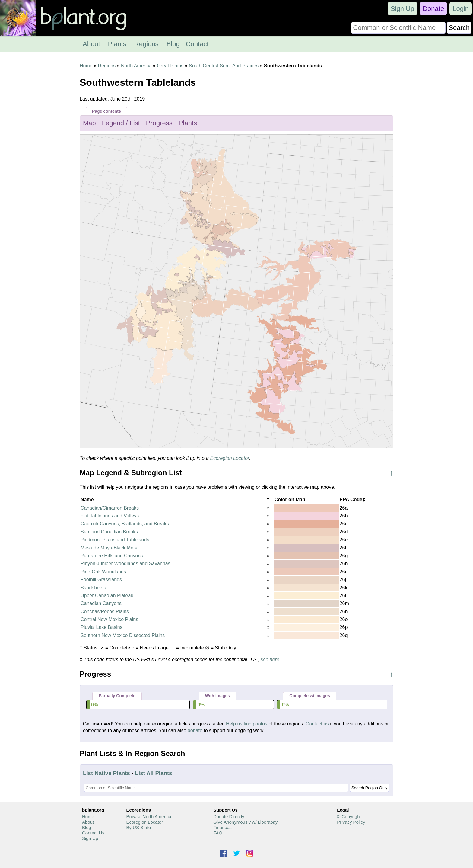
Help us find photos (247, 724)
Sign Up (402, 9)
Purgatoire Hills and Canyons (112, 556)
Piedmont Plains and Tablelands (115, 540)
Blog (173, 44)
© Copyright (349, 817)
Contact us (317, 724)
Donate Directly (229, 817)
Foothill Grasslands (101, 580)
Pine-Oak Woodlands (103, 572)
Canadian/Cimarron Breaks (110, 508)
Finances (222, 827)
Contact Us (93, 833)
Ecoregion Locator (230, 458)
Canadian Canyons (101, 603)
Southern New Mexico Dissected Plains (123, 635)
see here (270, 660)
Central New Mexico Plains (109, 619)
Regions (146, 44)
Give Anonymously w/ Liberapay (245, 822)
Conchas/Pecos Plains (105, 612)
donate (195, 730)
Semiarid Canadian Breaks (109, 532)
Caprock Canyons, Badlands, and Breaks (125, 524)
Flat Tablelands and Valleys (110, 516)
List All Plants (154, 773)
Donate (433, 9)
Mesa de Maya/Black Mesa (110, 548)
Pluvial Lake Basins (102, 627)
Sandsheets (93, 588)
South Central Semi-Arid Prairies (224, 66)
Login (461, 9)
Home (86, 66)
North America (136, 66)
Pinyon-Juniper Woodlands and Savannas (125, 564)
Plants (117, 44)
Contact (197, 44)
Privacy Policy (351, 822)
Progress (159, 123)
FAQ (218, 833)
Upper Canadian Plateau (107, 596)
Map (89, 123)
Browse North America (149, 817)
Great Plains (170, 66)
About (91, 44)
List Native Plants (106, 773)
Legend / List (121, 123)
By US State (138, 827)
